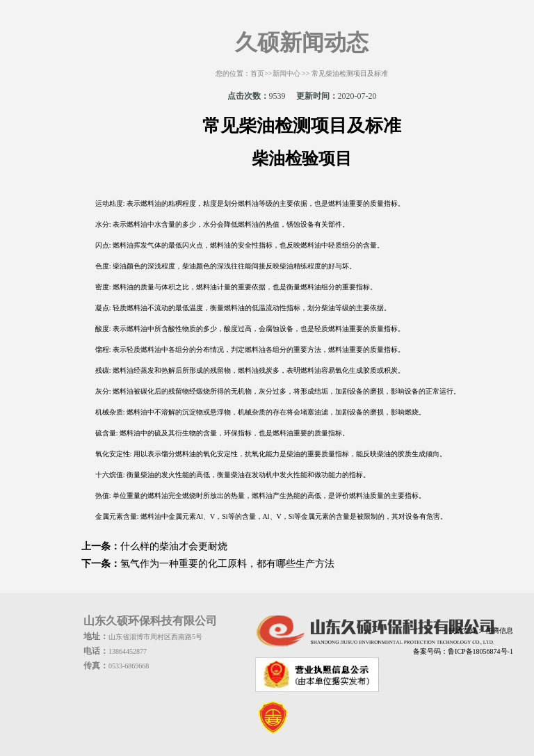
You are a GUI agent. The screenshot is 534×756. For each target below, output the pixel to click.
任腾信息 (498, 630)
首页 (257, 73)
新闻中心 (286, 73)
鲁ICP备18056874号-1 (480, 651)
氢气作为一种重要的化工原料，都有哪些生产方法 (227, 564)
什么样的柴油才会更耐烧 (174, 546)
